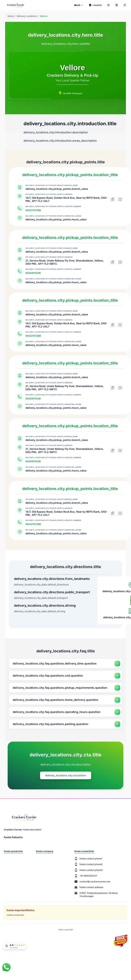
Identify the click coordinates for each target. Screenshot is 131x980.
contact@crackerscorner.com (95, 881)
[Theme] (125, 5)
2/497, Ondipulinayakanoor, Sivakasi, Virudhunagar (99, 895)
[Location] (95, 5)
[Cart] (117, 5)
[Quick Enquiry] (121, 943)
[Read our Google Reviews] (15, 946)
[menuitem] (79, 5)
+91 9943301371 (88, 876)
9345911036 (33, 273)
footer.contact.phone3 (91, 870)
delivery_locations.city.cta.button (66, 775)
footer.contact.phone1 (91, 858)
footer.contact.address (91, 887)
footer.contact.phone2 (91, 864)
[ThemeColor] (108, 5)
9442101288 (33, 210)
